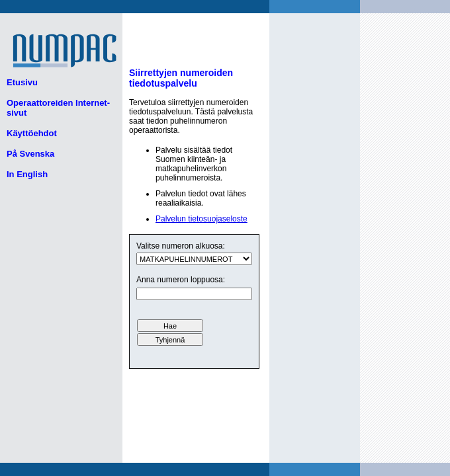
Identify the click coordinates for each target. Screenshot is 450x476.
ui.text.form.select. (194, 259)
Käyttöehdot (32, 133)
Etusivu (22, 82)
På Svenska (30, 154)
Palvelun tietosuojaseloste (202, 219)
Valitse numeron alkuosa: (181, 246)
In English (27, 174)
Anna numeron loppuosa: (181, 280)
